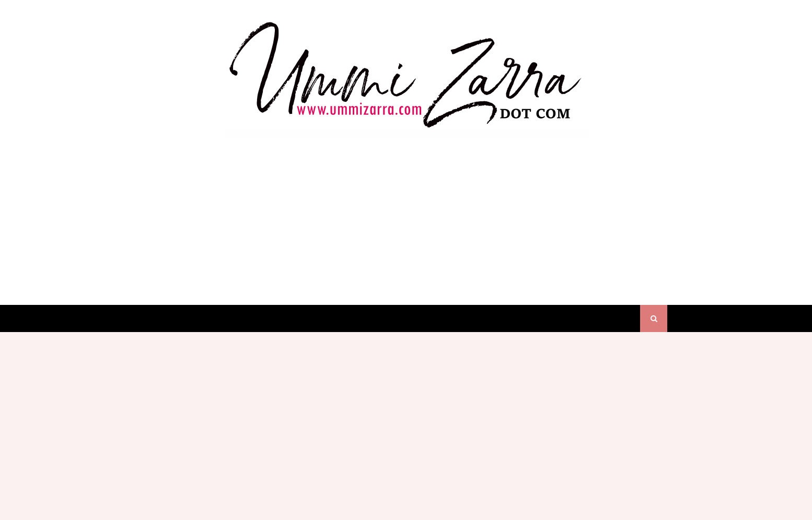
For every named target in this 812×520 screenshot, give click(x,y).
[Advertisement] (406, 211)
